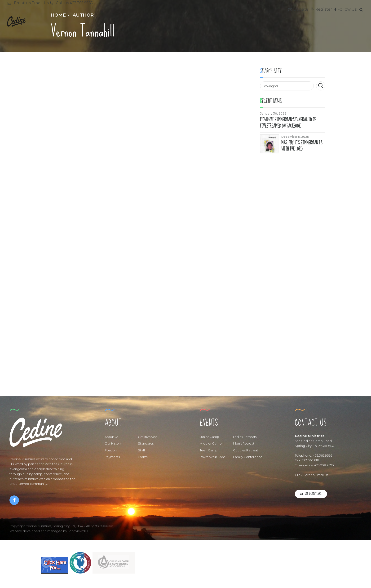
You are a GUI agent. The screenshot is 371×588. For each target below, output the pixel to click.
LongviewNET (78, 532)
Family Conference (248, 458)
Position (111, 451)
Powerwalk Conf (212, 458)
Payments (112, 458)
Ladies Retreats (245, 437)
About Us (111, 437)
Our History (113, 444)
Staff (141, 451)
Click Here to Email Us (311, 476)
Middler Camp (211, 444)
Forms (143, 458)
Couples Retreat (246, 451)
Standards (146, 444)
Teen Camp (209, 451)
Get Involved (148, 437)
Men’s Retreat (244, 444)
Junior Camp (209, 437)
